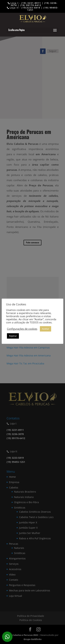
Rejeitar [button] (13, 336)
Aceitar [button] (45, 329)
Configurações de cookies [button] (22, 329)
